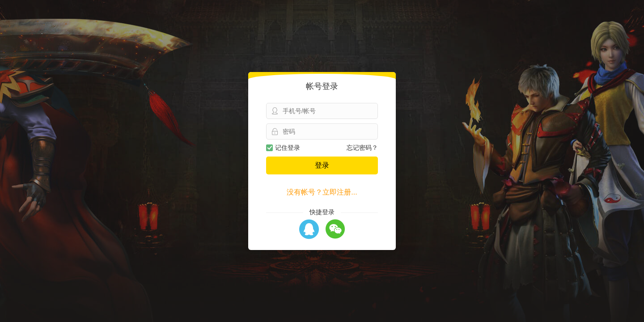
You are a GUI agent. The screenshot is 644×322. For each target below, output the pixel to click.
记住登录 (283, 148)
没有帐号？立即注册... (322, 192)
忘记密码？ (362, 148)
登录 (322, 165)
